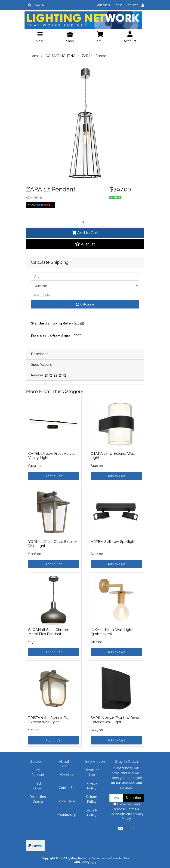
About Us (67, 774)
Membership (67, 815)
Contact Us (67, 788)
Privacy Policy (92, 786)
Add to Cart (85, 233)
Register (132, 5)
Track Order (38, 786)
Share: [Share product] (40, 205)
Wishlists (103, 5)
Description (40, 354)
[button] (85, 244)
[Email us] (121, 829)
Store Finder (67, 801)
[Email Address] (116, 798)
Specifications (42, 365)
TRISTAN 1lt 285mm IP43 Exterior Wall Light (49, 720)
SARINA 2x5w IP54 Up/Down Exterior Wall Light (116, 720)
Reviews (49, 375)
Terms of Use (92, 772)
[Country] (85, 286)
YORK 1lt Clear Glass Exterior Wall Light (53, 544)
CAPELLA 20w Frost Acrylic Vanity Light (52, 456)
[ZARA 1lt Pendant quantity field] (85, 221)
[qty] (85, 277)
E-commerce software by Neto (110, 858)
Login (118, 5)
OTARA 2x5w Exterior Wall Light (113, 456)
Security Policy (92, 813)
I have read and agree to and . (127, 812)
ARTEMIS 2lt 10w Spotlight (113, 542)
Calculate (85, 304)
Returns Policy (92, 799)
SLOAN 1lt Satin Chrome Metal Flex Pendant (49, 632)
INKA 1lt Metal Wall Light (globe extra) (112, 632)
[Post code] (85, 295)
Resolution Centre (38, 799)
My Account (38, 772)
